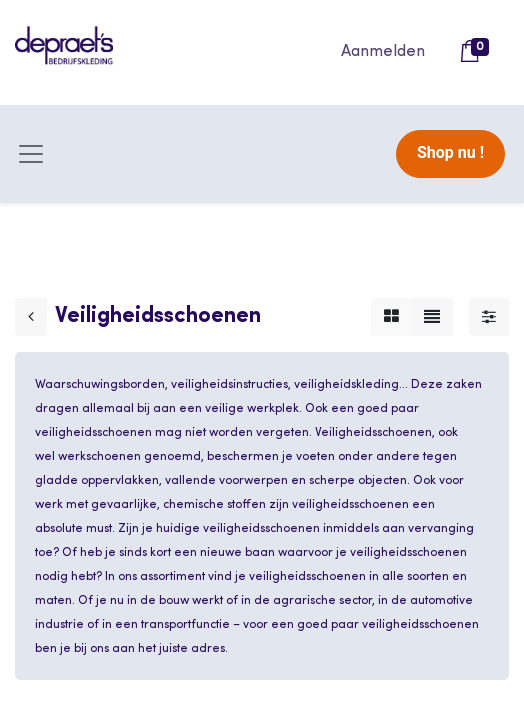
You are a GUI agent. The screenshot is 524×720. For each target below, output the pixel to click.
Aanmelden (383, 52)
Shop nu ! (450, 152)
